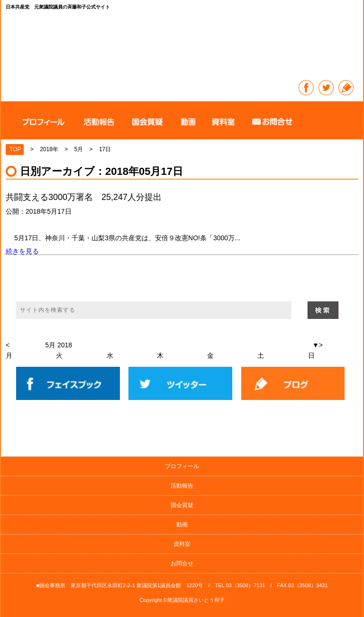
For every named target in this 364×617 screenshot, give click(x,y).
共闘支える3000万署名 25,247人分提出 (84, 197)
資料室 (182, 544)
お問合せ (182, 563)
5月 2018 (59, 345)
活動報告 (182, 486)
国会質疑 (182, 505)
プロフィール (182, 466)
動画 (182, 525)
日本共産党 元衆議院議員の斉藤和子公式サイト (182, 46)
